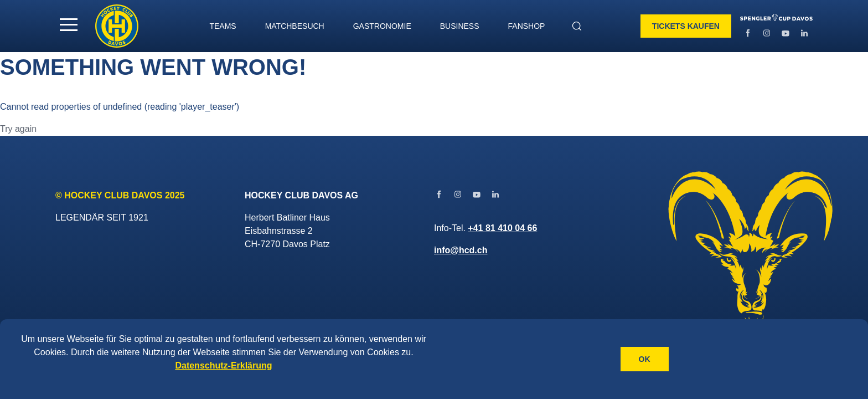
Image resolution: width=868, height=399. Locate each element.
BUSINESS (460, 26)
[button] (69, 24)
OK (645, 359)
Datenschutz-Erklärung (223, 365)
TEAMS (223, 26)
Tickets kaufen (686, 26)
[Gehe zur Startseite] (117, 26)
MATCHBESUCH (295, 26)
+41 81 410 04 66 (502, 228)
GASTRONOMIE (382, 26)
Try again (18, 129)
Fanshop (527, 26)
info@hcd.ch (461, 250)
